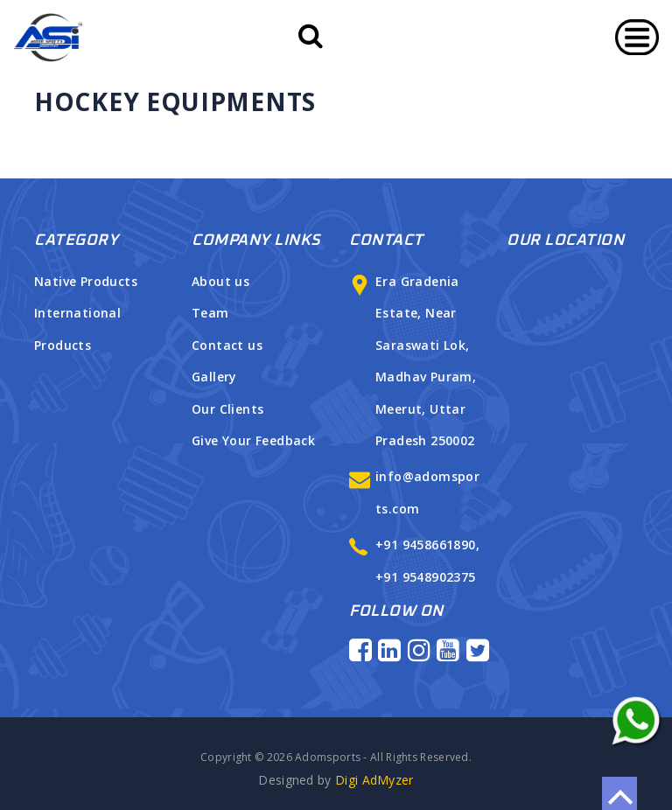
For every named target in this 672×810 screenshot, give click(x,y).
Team (210, 313)
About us (220, 281)
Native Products (86, 281)
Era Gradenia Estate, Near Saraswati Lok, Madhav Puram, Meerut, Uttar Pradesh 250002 (417, 361)
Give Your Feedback (253, 440)
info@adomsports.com (419, 492)
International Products (77, 328)
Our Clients (227, 409)
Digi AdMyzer (336, 780)
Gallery (214, 377)
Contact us (227, 345)
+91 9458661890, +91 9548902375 (419, 560)
